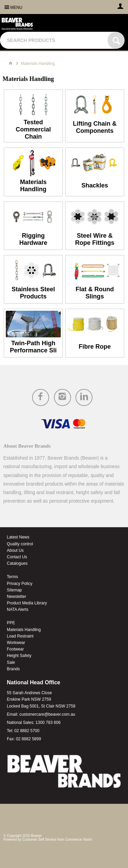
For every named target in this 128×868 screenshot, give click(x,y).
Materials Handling (33, 186)
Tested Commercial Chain (33, 129)
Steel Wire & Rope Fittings (95, 239)
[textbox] (55, 40)
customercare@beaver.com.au (47, 714)
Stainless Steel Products (33, 293)
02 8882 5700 (27, 731)
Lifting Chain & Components (95, 127)
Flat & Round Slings (95, 293)
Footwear (15, 649)
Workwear (16, 643)
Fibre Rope (95, 347)
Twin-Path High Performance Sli (33, 347)
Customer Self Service (39, 839)
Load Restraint (20, 636)
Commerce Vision (79, 839)
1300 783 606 (48, 723)
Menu (16, 8)
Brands (13, 669)
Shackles (95, 185)
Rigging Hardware (33, 239)
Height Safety (19, 656)
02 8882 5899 (29, 739)
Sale (11, 662)
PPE (11, 623)
